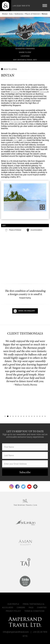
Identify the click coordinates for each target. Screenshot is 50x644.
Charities (42, 607)
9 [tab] (26, 416)
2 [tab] (8, 416)
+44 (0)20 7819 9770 (21, 6)
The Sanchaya (16, 122)
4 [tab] (13, 416)
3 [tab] (10, 416)
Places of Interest (33, 14)
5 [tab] (16, 416)
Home (5, 14)
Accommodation (34, 230)
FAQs (31, 607)
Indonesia (19, 14)
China (16, 140)
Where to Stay (25, 52)
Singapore (15, 92)
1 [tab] (5, 416)
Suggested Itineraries (25, 49)
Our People (13, 604)
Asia (11, 14)
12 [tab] (34, 416)
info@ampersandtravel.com (16, 632)
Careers (21, 607)
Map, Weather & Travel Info (25, 60)
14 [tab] (40, 416)
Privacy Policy (13, 611)
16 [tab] (45, 416)
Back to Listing (10, 69)
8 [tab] (24, 416)
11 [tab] (32, 416)
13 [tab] (37, 416)
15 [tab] (42, 416)
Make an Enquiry (27, 311)
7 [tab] (21, 416)
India (24, 140)
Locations (25, 56)
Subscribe (25, 473)
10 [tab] (29, 416)
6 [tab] (18, 416)
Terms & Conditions (34, 611)
